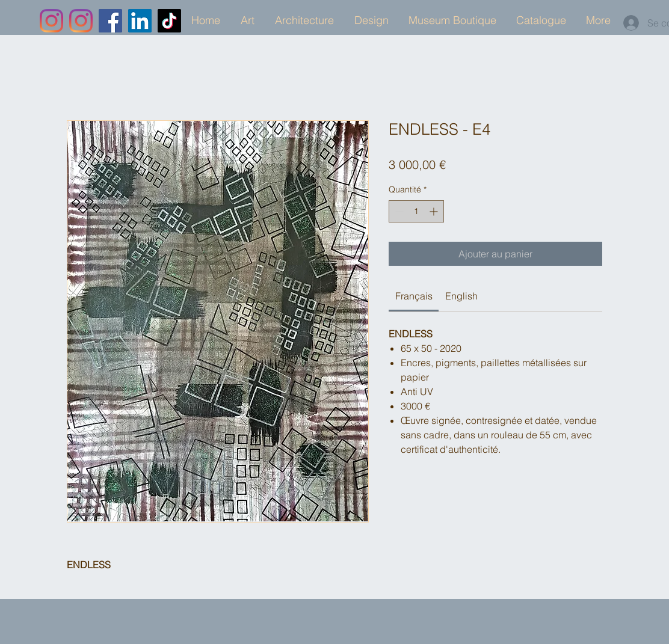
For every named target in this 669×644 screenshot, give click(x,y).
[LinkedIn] (140, 21)
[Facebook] (110, 21)
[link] (414, 296)
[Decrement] (398, 211)
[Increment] (435, 211)
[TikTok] (169, 21)
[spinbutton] (416, 211)
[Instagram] (51, 21)
